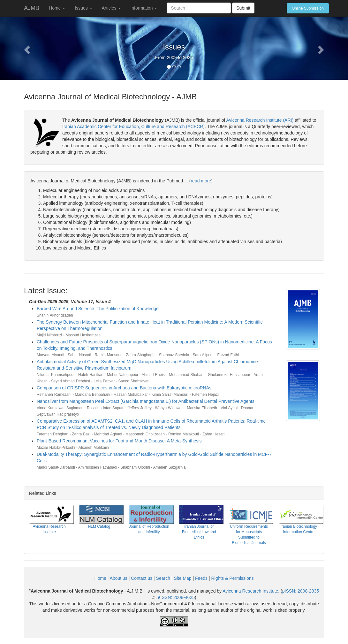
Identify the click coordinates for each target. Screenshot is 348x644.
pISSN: (301, 591)
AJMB (32, 8)
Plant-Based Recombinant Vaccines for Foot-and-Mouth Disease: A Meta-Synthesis (119, 441)
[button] (26, 48)
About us (119, 578)
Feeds (201, 578)
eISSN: (176, 597)
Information (144, 8)
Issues (83, 8)
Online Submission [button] (308, 8)
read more (201, 181)
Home (57, 8)
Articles (111, 8)
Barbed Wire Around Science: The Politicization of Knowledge (98, 309)
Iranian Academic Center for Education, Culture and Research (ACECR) (133, 126)
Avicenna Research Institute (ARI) (260, 120)
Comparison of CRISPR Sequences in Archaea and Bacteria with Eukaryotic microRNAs (124, 388)
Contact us (142, 578)
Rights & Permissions (232, 578)
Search (163, 578)
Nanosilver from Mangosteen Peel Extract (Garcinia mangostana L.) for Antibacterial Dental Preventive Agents (146, 401)
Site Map (182, 578)
